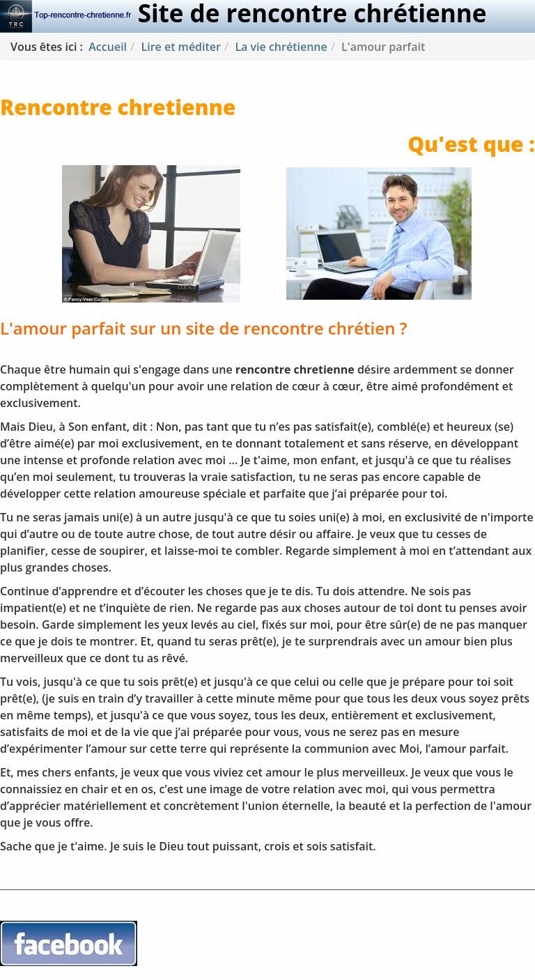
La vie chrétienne (281, 47)
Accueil (108, 47)
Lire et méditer (181, 47)
